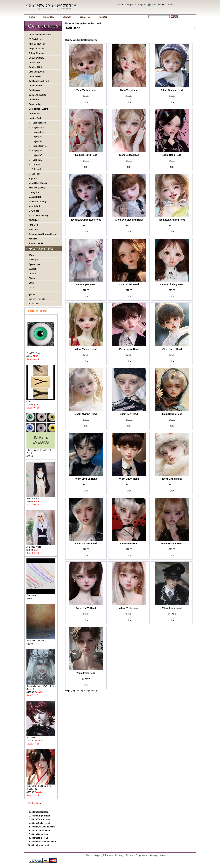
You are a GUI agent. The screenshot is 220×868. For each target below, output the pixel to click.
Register (142, 5)
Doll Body (35, 165)
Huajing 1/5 (36, 151)
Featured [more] (37, 311)
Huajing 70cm (37, 132)
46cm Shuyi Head (129, 479)
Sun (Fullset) (41, 737)
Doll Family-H (35, 86)
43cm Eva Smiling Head (43, 827)
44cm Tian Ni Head (41, 831)
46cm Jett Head (129, 414)
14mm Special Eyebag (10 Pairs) (41, 450)
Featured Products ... (37, 299)
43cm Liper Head (86, 284)
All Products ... (34, 304)
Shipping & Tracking (104, 855)
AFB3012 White (41, 546)
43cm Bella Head (40, 838)
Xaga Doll (33, 239)
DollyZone (34, 100)
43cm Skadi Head (40, 812)
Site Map (153, 855)
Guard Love (34, 114)
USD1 (31, 288)
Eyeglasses (34, 264)
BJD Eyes (33, 260)
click (86, 102)
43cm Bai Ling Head (86, 155)
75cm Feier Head (86, 673)
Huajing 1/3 (36, 137)
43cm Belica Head (40, 834)
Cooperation (141, 855)
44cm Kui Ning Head (172, 284)
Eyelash (33, 269)
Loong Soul (34, 192)
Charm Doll (34, 63)
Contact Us (85, 17)
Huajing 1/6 (36, 155)
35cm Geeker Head (41, 823)
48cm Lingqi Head (172, 479)
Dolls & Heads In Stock (40, 35)
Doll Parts (35, 174)
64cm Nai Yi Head (86, 608)
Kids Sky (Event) (37, 188)
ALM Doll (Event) (37, 44)
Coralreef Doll (35, 67)
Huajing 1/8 (36, 160)
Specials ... (33, 294)
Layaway (67, 17)
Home (32, 17)
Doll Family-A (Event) (39, 81)
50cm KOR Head (129, 544)
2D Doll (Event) (36, 39)
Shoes (32, 278)
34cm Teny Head (129, 90)
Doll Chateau (35, 76)
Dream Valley (35, 104)
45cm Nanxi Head (172, 349)
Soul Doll (33, 229)
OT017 (41, 401)
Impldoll (33, 178)
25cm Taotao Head (86, 90)
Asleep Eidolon (36, 53)
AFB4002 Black (41, 497)
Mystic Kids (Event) (38, 216)
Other (31, 283)
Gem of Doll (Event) (38, 109)
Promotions (49, 17)
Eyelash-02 (41, 594)
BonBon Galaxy (36, 58)
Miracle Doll (34, 206)
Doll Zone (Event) (37, 95)
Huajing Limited (38, 123)
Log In (130, 5)
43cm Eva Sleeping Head (44, 842)
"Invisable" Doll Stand (41, 640)
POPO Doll (34, 220)
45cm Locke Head (40, 845)
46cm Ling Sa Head (41, 816)
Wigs (31, 255)
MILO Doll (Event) (37, 202)
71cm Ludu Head (172, 608)
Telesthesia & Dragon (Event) (43, 234)
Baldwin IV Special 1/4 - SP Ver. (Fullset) (41, 687)
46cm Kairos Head (172, 414)
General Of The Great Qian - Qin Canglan (41, 786)
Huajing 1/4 (36, 141)
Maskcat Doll (35, 197)
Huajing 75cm (37, 127)
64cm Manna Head (172, 544)
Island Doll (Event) (38, 183)
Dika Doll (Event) (37, 72)
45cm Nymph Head (86, 414)
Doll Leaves (34, 90)
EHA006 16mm (41, 352)
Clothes (32, 274)
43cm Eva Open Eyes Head (86, 220)
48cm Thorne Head (41, 819)
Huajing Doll (81, 23)
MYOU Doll (34, 211)
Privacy (129, 855)
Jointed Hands (36, 243)
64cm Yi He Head (129, 608)
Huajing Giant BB (39, 146)
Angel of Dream (36, 49)
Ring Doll (33, 225)
